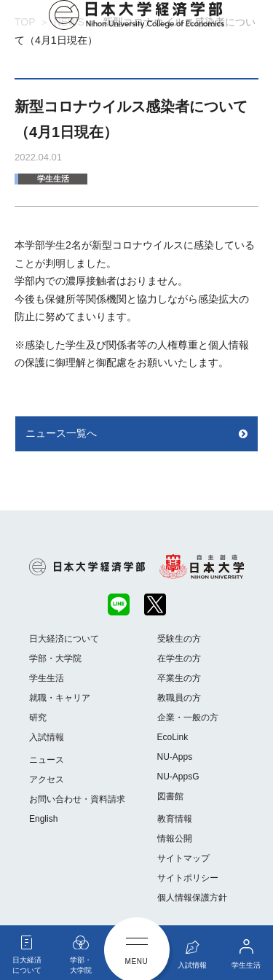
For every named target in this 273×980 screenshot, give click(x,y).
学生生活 (53, 179)
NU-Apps (175, 757)
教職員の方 (179, 698)
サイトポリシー (188, 878)
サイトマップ (183, 858)
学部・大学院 (55, 658)
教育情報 (175, 819)
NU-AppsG (178, 777)
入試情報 (47, 737)
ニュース (47, 760)
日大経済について (64, 639)
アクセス (47, 779)
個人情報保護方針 (192, 898)
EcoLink (173, 737)
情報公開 (175, 839)
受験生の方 (179, 639)
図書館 (170, 796)
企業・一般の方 (188, 717)
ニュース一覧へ (61, 433)
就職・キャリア (60, 698)
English (43, 819)
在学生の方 (179, 658)
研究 (38, 717)
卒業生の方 (179, 678)
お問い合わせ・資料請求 (77, 799)
